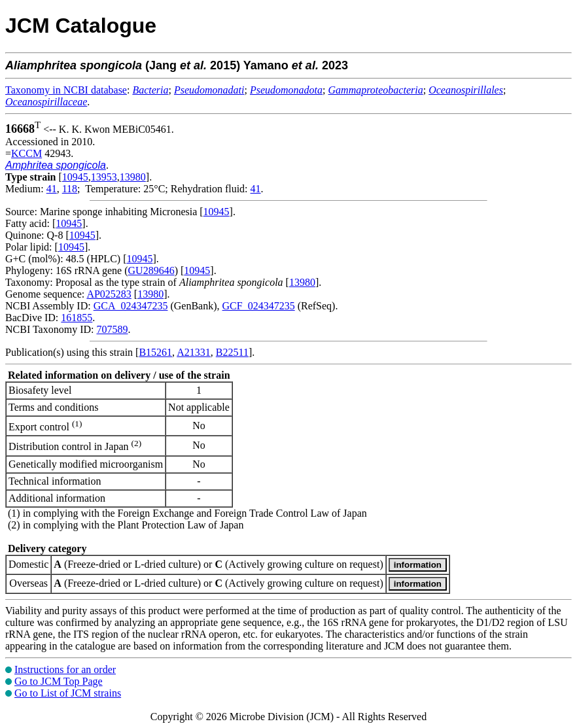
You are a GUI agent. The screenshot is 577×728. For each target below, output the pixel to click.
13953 (104, 177)
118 (70, 189)
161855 (77, 318)
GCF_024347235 (259, 306)
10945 (75, 177)
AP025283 (109, 294)
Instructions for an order (65, 669)
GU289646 (151, 270)
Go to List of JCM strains (68, 693)
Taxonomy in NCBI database (66, 90)
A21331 (194, 352)
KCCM (26, 153)
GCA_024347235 (131, 306)
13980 (133, 177)
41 (52, 189)
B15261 (155, 352)
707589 (112, 329)
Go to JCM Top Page (59, 681)
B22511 (232, 352)
